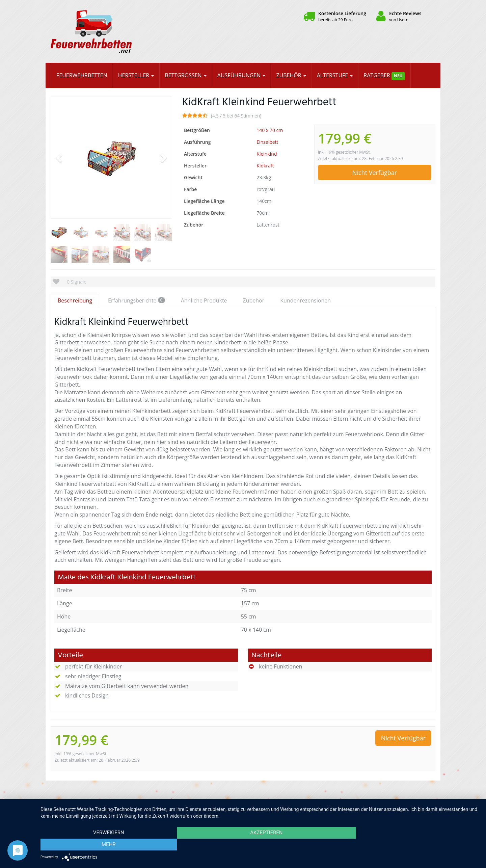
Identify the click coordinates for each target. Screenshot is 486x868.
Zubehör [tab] (254, 300)
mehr (413, 845)
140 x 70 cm (270, 130)
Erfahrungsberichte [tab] (137, 300)
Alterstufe (335, 75)
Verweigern (106, 845)
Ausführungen (241, 75)
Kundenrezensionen (305, 300)
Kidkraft (265, 166)
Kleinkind (267, 154)
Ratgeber (384, 76)
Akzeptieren (260, 845)
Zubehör (291, 75)
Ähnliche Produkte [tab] (204, 300)
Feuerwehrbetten (82, 75)
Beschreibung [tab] (75, 300)
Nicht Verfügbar (375, 173)
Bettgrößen (185, 75)
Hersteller (136, 75)
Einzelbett (267, 142)
